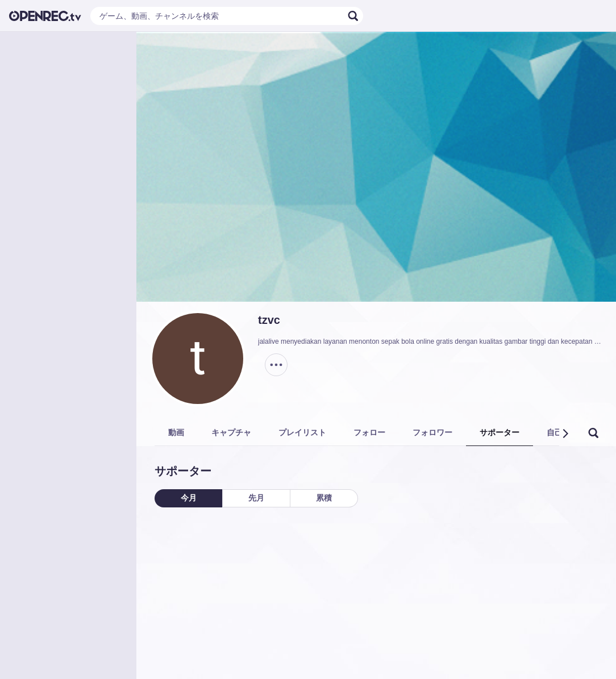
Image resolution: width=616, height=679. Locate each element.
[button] (565, 434)
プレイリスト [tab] (302, 432)
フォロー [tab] (369, 432)
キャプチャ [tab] (231, 432)
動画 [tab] (176, 432)
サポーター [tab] (500, 432)
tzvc (269, 320)
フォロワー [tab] (432, 432)
